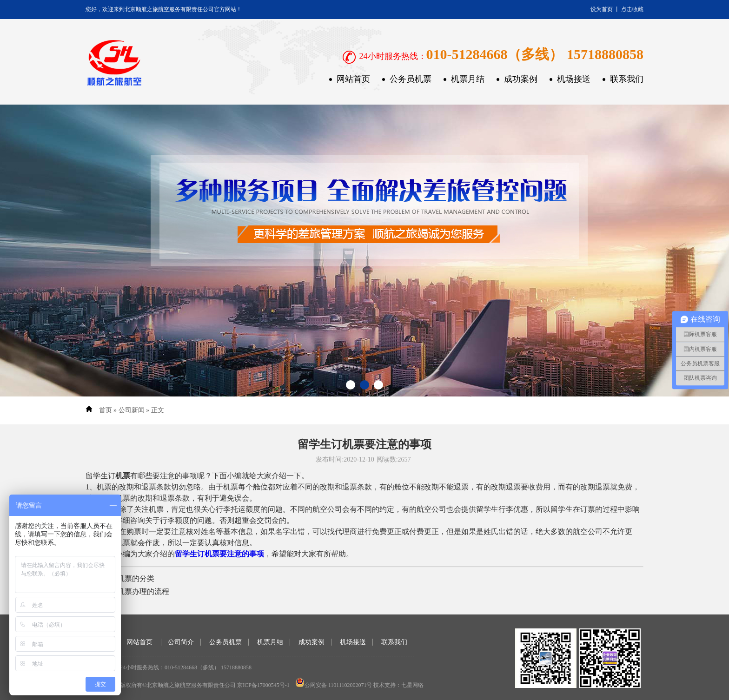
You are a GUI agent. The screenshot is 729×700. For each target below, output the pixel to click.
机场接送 (574, 79)
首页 (106, 410)
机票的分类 (136, 578)
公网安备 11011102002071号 (338, 685)
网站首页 (353, 79)
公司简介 (181, 642)
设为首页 (602, 9)
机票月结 (468, 79)
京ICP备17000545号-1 (263, 685)
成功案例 (521, 79)
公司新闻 (132, 410)
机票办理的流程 (143, 591)
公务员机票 (411, 79)
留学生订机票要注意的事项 (219, 554)
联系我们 (627, 79)
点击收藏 (632, 9)
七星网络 (412, 685)
